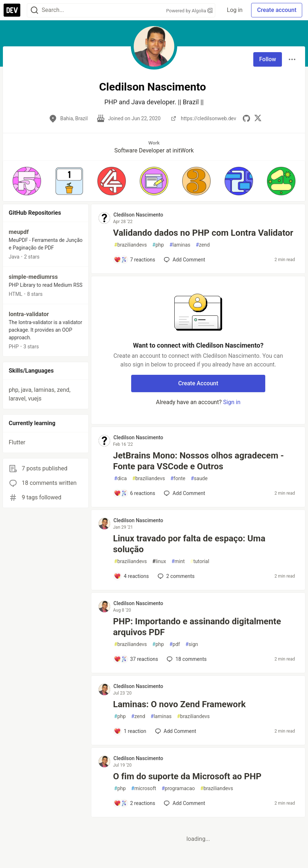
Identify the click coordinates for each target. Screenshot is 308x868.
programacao (178, 789)
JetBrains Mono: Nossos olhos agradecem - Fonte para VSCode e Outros (199, 461)
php (158, 245)
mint (178, 561)
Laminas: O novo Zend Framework (179, 704)
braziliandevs (130, 245)
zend (203, 245)
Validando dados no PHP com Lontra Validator (203, 233)
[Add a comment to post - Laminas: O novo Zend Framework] (130, 731)
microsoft (144, 789)
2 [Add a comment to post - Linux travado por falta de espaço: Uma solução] (175, 576)
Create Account (198, 383)
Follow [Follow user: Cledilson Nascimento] (268, 59)
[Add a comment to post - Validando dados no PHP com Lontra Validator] (134, 260)
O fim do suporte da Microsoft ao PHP (187, 776)
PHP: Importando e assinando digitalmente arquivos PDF (197, 627)
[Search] (34, 10)
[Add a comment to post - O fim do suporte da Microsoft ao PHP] (134, 803)
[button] (27, 181)
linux (159, 561)
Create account (277, 10)
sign (192, 644)
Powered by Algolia (190, 11)
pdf (174, 644)
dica (120, 479)
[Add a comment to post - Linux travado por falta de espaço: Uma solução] (131, 576)
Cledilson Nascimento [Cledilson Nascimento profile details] (138, 215)
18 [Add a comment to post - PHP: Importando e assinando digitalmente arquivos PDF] (186, 659)
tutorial (200, 561)
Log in (235, 10)
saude (199, 479)
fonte (178, 479)
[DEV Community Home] (12, 10)
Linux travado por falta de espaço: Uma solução (189, 544)
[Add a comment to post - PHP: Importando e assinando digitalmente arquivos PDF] (136, 659)
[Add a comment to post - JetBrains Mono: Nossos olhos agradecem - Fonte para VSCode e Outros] (134, 493)
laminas (180, 245)
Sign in (232, 402)
